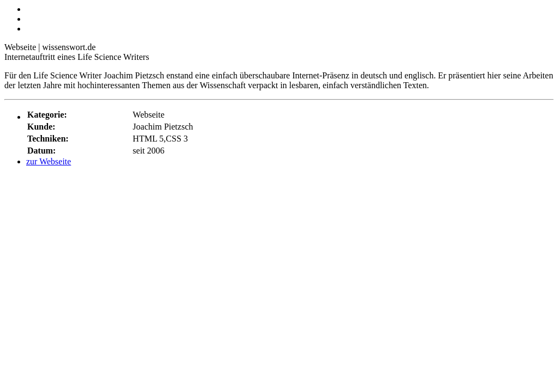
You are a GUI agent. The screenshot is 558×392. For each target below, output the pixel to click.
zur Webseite (48, 161)
